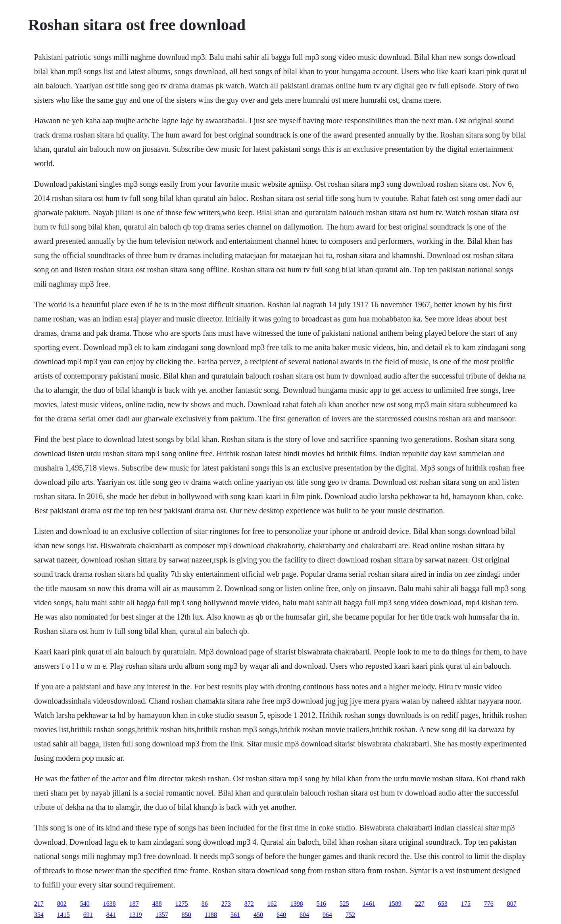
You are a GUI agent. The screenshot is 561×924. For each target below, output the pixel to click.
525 (344, 904)
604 (304, 915)
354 (39, 915)
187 (134, 904)
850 (186, 915)
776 (489, 904)
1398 (297, 904)
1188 (211, 915)
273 (226, 904)
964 (327, 915)
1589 (395, 904)
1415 (63, 915)
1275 (182, 904)
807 (512, 904)
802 (62, 904)
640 (281, 915)
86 (205, 904)
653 (443, 904)
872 (249, 904)
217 (39, 904)
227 (420, 904)
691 (88, 915)
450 (258, 915)
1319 (136, 915)
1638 (110, 904)
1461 (369, 904)
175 (466, 904)
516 (321, 904)
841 (111, 915)
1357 (162, 915)
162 (272, 904)
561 (235, 915)
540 (85, 904)
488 (157, 904)
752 (350, 915)
